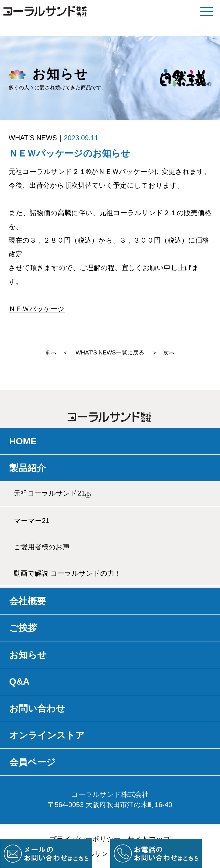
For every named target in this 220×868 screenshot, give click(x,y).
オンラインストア (47, 735)
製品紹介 (27, 468)
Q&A (19, 681)
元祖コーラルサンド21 (52, 494)
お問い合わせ (37, 708)
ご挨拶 (23, 628)
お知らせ (28, 655)
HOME (23, 441)
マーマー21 (32, 521)
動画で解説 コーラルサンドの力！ (67, 573)
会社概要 (27, 601)
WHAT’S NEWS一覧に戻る (110, 352)
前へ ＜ (57, 352)
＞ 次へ (163, 352)
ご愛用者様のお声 (42, 547)
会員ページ (32, 762)
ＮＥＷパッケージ (37, 309)
